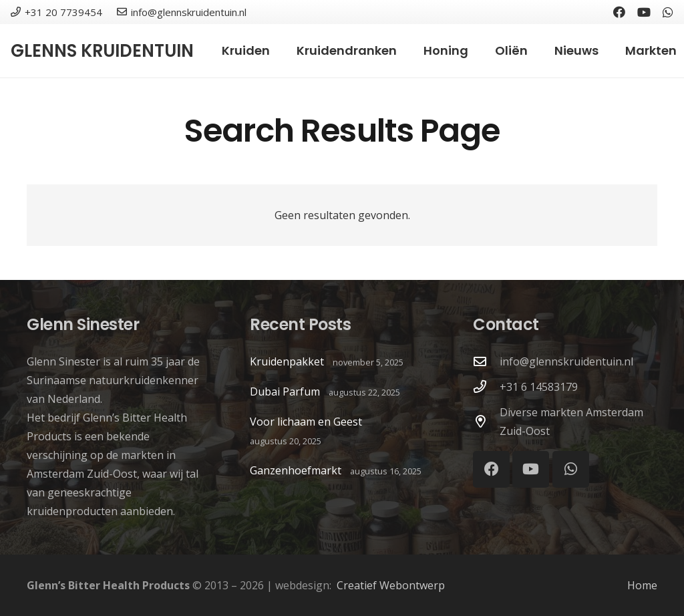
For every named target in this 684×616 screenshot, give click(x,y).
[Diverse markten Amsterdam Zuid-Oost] (486, 421)
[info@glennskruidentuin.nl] (486, 361)
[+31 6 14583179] (486, 387)
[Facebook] (619, 12)
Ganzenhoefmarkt (296, 470)
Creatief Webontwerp (391, 585)
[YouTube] (644, 12)
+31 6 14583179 (539, 387)
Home (642, 585)
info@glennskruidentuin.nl (566, 361)
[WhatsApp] (668, 12)
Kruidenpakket (287, 361)
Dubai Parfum (285, 392)
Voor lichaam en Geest (306, 422)
